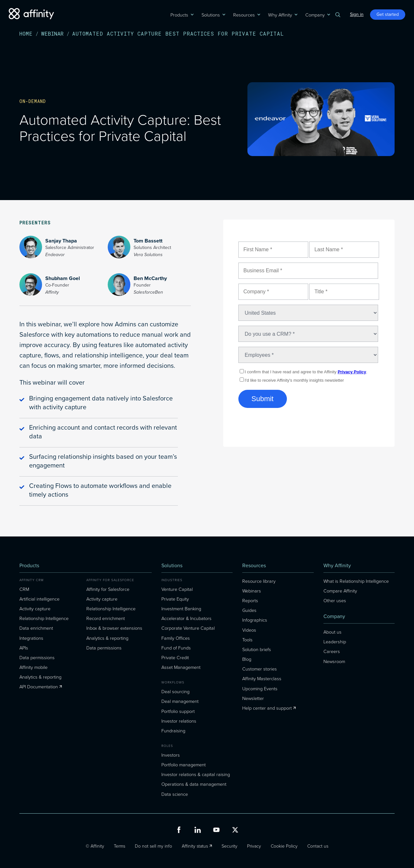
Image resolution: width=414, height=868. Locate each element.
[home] (31, 14)
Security (229, 846)
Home (26, 34)
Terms (120, 846)
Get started (388, 14)
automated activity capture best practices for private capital (178, 34)
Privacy (254, 846)
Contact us (318, 846)
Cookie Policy (284, 846)
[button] (179, 15)
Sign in (357, 14)
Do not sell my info (153, 846)
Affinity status (195, 846)
